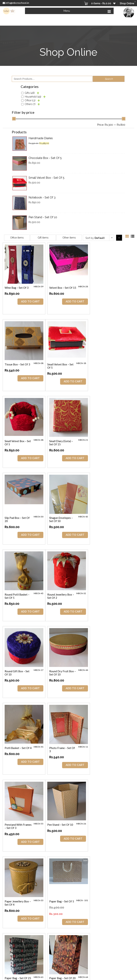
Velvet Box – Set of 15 (63, 288)
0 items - (101, 3)
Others (30, 104)
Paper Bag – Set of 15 (107, 824)
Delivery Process (102, 974)
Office (30, 100)
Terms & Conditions (83, 974)
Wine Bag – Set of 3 (17, 288)
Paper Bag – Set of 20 (62, 748)
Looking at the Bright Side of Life (83, 893)
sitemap (102, 977)
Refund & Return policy (85, 977)
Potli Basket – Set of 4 (18, 594)
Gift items (43, 238)
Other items (69, 238)
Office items (17, 238)
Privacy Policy (118, 974)
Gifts (30, 93)
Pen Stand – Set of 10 (18, 671)
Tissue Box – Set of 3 (106, 288)
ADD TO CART (30, 302)
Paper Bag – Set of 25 (18, 748)
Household (33, 97)
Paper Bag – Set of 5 (106, 671)
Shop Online (127, 3)
